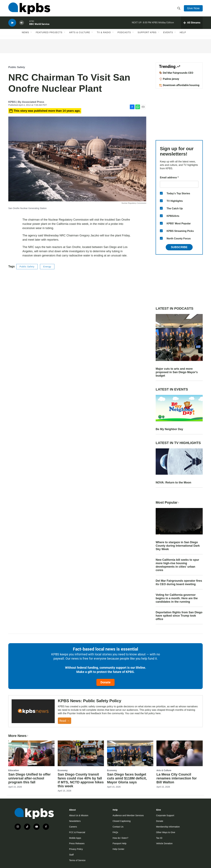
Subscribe (179, 247)
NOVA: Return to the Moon (173, 483)
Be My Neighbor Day (169, 429)
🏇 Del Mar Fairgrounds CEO (176, 73)
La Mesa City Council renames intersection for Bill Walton (177, 778)
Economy (63, 770)
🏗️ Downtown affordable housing (179, 85)
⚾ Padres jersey (169, 79)
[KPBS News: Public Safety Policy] (33, 711)
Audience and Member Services (128, 815)
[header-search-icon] (179, 8)
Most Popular (168, 502)
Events (168, 32)
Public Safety (17, 67)
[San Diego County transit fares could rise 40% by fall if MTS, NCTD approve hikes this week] (81, 753)
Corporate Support (165, 815)
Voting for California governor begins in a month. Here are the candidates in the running (177, 598)
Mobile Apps (75, 838)
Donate (105, 682)
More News (19, 736)
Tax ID (159, 838)
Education (14, 770)
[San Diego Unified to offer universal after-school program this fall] (31, 753)
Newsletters (75, 821)
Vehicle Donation (164, 843)
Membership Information (168, 827)
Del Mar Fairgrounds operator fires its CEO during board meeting (179, 582)
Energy (47, 267)
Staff (71, 855)
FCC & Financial (77, 832)
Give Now (193, 8)
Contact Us (118, 827)
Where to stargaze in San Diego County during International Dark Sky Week (178, 546)
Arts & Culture (80, 32)
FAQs (115, 832)
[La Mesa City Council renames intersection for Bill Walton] (180, 753)
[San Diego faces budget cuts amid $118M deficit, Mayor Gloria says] (130, 753)
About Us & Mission (79, 815)
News (25, 32)
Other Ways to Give (166, 832)
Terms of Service (77, 860)
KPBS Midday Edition (163, 23)
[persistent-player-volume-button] (22, 23)
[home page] (29, 8)
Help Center (118, 849)
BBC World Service (39, 24)
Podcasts (124, 32)
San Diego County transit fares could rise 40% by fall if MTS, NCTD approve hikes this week (81, 780)
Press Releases (77, 843)
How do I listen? (120, 838)
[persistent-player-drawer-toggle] (192, 23)
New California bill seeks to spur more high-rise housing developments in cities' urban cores (177, 565)
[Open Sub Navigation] (31, 32)
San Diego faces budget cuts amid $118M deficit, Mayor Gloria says (127, 778)
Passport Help (119, 843)
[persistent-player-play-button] (12, 23)
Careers (73, 827)
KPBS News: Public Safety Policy (90, 701)
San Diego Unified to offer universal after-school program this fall (29, 778)
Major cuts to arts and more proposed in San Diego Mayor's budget (177, 372)
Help (183, 32)
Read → (65, 721)
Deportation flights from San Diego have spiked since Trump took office (179, 616)
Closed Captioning (121, 821)
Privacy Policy (76, 849)
